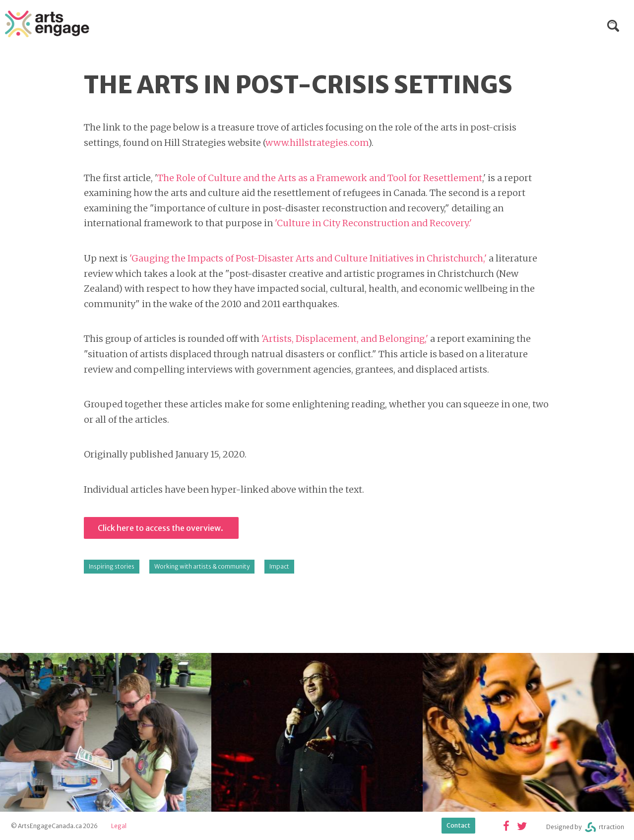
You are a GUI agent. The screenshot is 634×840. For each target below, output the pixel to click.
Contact (458, 825)
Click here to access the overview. (161, 528)
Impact (279, 566)
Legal (119, 826)
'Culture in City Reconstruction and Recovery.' (373, 223)
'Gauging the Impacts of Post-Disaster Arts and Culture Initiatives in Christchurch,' (308, 258)
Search (613, 26)
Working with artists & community (202, 566)
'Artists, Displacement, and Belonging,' (346, 339)
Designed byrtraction (585, 827)
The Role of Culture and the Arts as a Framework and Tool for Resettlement (320, 178)
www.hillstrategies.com (317, 143)
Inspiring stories (112, 566)
